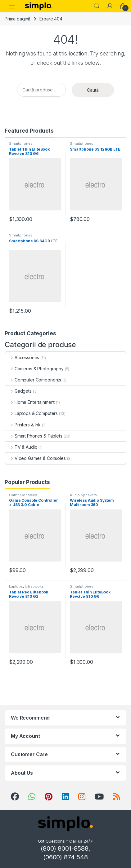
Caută (93, 90)
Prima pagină (18, 19)
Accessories (22, 357)
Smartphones (21, 143)
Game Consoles (23, 495)
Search (97, 6)
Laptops (16, 586)
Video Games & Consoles (36, 458)
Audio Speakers (83, 495)
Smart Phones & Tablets (34, 436)
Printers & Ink (23, 425)
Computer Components (33, 380)
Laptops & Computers (32, 413)
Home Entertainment (30, 402)
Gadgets (18, 391)
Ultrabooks (34, 586)
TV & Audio (21, 447)
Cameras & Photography (34, 369)
